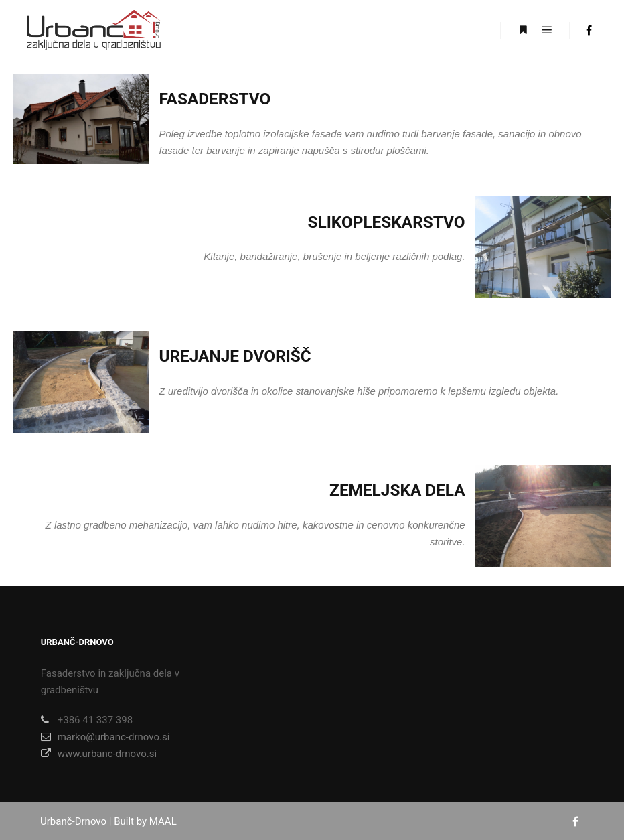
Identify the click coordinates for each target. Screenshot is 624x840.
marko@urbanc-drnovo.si (105, 737)
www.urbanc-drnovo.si (99, 754)
